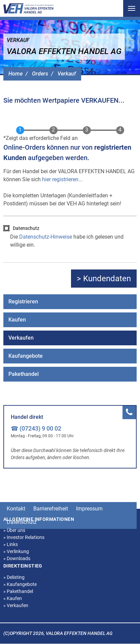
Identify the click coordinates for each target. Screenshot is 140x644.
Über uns (14, 530)
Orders (40, 74)
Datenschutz (26, 228)
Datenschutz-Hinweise (46, 237)
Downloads (17, 558)
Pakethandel (24, 374)
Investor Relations (24, 537)
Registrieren (23, 302)
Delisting (14, 577)
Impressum (89, 509)
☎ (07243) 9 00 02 (36, 428)
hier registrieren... (62, 179)
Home (15, 74)
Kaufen (17, 320)
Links (11, 544)
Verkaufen (21, 338)
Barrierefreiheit (51, 509)
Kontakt (16, 509)
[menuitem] (70, 302)
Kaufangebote (26, 356)
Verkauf (67, 74)
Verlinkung (16, 551)
